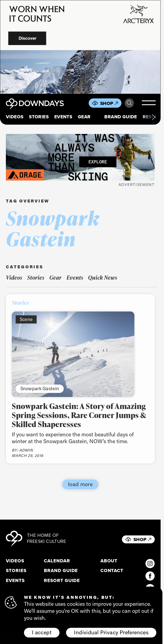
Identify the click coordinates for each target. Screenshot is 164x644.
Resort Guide (62, 580)
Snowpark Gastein (40, 392)
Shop (109, 103)
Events (63, 117)
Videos (15, 117)
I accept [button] (42, 633)
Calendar (57, 561)
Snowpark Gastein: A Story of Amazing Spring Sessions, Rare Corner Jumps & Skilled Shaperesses (79, 418)
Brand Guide (121, 117)
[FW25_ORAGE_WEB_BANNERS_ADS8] (80, 157)
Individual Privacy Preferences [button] (111, 633)
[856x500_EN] (80, 47)
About (109, 561)
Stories (39, 117)
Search (129, 103)
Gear (84, 117)
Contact (112, 570)
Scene (26, 323)
